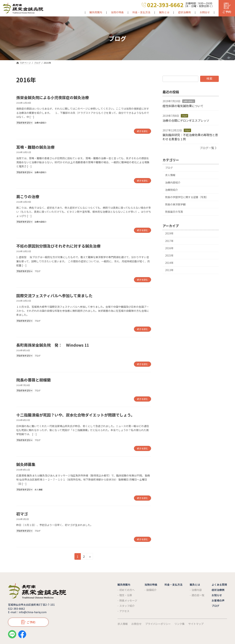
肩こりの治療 (28, 196)
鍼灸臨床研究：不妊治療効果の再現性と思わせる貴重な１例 (190, 137)
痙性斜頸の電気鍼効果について (183, 106)
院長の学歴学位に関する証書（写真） (187, 197)
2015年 (169, 255)
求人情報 (38, 489)
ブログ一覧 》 (209, 148)
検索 (209, 79)
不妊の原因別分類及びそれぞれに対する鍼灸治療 (58, 246)
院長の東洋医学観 (175, 204)
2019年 (169, 233)
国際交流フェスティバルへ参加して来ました (54, 296)
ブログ (37, 271)
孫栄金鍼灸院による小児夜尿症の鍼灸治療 (53, 97)
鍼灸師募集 (26, 464)
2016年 (169, 248)
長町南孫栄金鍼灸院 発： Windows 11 (53, 345)
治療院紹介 (172, 190)
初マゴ (22, 514)
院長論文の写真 (174, 212)
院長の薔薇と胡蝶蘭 (33, 380)
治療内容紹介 (41, 123)
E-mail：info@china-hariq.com (27, 612)
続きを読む (142, 131)
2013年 (169, 270)
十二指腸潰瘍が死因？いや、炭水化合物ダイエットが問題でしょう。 (75, 415)
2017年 (169, 241)
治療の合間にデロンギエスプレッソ (186, 120)
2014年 (169, 263)
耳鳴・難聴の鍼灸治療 (35, 147)
